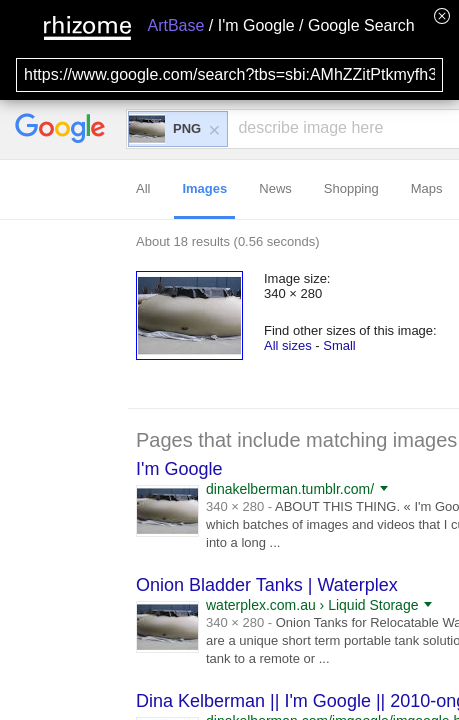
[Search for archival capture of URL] (229, 75)
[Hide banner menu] (442, 15)
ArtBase (175, 25)
